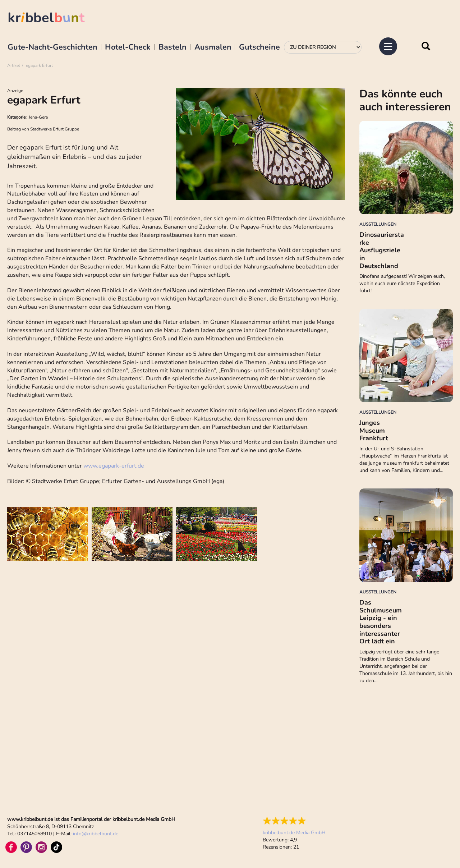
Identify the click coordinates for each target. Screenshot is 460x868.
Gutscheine (259, 47)
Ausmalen (213, 47)
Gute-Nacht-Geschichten (52, 47)
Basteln (172, 47)
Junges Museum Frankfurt (374, 430)
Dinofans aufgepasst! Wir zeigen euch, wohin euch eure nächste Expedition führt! (402, 283)
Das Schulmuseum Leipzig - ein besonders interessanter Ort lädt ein (381, 622)
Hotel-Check (128, 47)
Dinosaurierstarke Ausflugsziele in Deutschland (382, 250)
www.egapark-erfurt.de (114, 466)
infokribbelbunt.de (96, 834)
